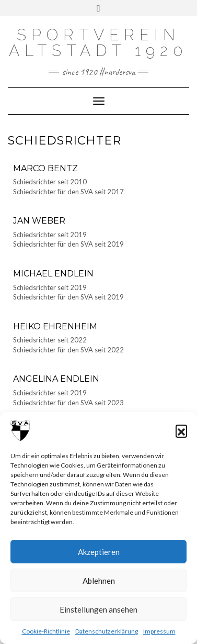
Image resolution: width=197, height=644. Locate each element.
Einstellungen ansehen (98, 609)
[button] (181, 430)
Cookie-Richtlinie (46, 631)
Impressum (159, 631)
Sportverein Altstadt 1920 (98, 43)
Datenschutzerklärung (107, 631)
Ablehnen (99, 581)
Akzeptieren (99, 552)
